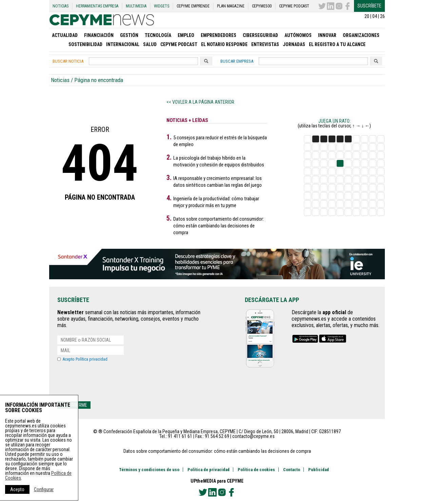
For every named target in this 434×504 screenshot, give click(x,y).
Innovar (327, 35)
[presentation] (109, 381)
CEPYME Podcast (294, 6)
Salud (150, 44)
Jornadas (294, 44)
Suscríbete (369, 6)
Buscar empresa (237, 61)
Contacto (292, 470)
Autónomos (298, 35)
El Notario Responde (224, 44)
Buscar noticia (68, 61)
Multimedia (136, 6)
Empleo (186, 35)
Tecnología (158, 35)
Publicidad (319, 470)
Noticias (61, 6)
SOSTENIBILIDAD (85, 44)
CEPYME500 (262, 6)
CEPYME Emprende (193, 6)
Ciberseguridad (260, 35)
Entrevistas (265, 44)
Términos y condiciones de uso (149, 470)
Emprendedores (219, 35)
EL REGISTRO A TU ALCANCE (337, 44)
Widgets (162, 6)
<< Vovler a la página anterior (200, 102)
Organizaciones (361, 35)
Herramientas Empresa (97, 6)
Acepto (17, 489)
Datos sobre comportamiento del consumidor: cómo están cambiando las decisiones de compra (219, 226)
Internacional (123, 44)
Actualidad (65, 35)
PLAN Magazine (231, 6)
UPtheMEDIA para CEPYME (217, 481)
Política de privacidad (209, 470)
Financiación (99, 35)
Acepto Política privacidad (85, 359)
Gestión (129, 35)
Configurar (44, 489)
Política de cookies (256, 470)
